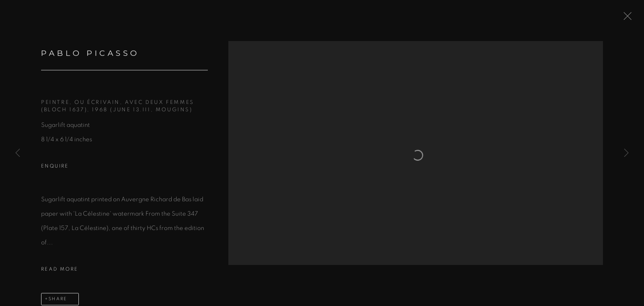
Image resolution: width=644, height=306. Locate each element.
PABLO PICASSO (90, 55)
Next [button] (626, 153)
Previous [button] (18, 153)
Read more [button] (60, 271)
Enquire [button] (55, 168)
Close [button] (626, 18)
